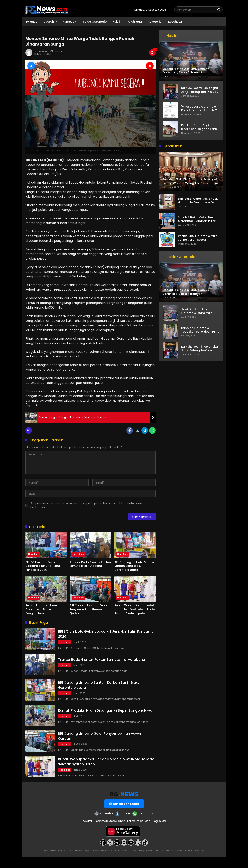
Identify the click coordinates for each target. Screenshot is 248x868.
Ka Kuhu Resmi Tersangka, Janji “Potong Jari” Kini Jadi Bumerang (200, 90)
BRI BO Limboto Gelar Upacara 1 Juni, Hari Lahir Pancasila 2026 (43, 566)
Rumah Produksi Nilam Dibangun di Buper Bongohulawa (41, 609)
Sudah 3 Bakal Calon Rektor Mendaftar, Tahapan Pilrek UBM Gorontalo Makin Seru (200, 219)
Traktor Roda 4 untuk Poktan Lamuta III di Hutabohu (90, 564)
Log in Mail (160, 832)
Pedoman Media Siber (109, 832)
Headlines (34, 554)
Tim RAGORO (41, 52)
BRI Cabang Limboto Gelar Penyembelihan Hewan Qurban (89, 609)
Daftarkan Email (124, 815)
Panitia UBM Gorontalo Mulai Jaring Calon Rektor (198, 238)
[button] (219, 10)
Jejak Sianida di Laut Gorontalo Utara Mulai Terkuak (197, 311)
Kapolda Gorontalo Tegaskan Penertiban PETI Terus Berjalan (199, 330)
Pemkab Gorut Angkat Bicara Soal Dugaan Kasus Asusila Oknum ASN (200, 127)
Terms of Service (139, 832)
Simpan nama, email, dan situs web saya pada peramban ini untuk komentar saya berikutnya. (86, 505)
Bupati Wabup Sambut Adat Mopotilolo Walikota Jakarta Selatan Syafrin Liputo (135, 609)
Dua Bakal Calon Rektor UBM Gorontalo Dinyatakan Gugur (199, 201)
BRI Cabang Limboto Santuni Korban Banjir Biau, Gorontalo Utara (134, 566)
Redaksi (86, 832)
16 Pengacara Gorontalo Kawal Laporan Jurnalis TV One (200, 109)
